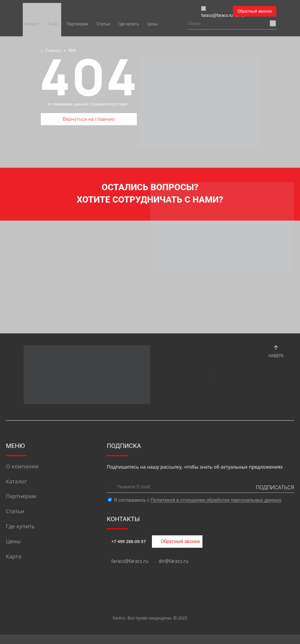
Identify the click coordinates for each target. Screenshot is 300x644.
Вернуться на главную (89, 121)
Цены (153, 24)
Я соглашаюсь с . (198, 510)
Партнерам (77, 24)
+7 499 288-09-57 (129, 551)
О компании (22, 476)
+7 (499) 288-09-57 (201, 12)
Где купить (129, 24)
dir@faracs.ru (173, 570)
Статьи (103, 24)
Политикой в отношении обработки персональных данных (216, 510)
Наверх (276, 360)
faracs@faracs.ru (146, 12)
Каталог (31, 24)
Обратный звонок (255, 11)
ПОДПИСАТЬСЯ (275, 497)
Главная (53, 50)
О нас (53, 24)
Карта (14, 566)
